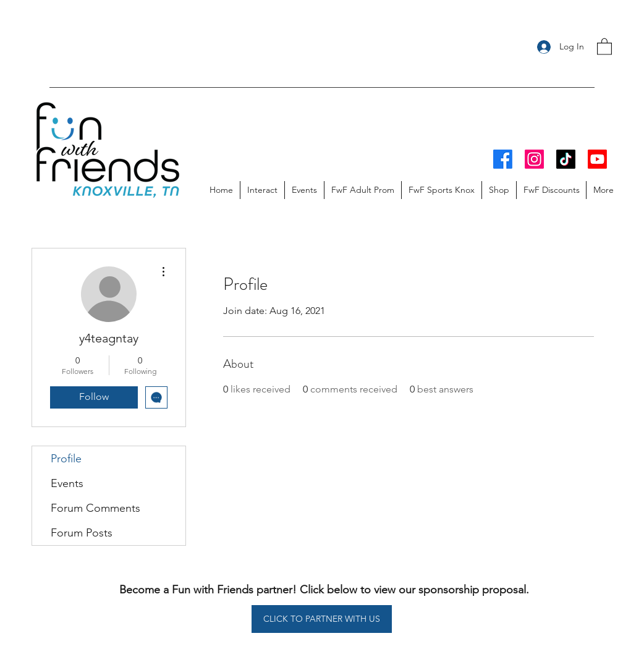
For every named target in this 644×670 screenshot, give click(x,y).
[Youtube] (597, 159)
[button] (604, 46)
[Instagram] (534, 159)
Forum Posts (82, 533)
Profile (66, 459)
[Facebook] (503, 159)
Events (67, 483)
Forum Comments (95, 508)
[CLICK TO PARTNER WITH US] (322, 619)
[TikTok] (566, 159)
